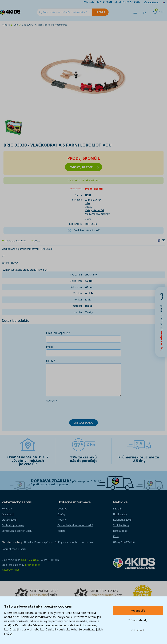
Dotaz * (51, 361)
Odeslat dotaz (83, 423)
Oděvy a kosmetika (124, 542)
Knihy (116, 536)
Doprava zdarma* (51, 481)
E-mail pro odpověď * (58, 333)
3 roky (89, 207)
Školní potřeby (121, 525)
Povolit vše (138, 610)
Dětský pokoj (121, 531)
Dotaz (37, 241)
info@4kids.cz (32, 565)
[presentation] (73, 410)
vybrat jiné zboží (85, 167)
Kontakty (7, 509)
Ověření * (52, 401)
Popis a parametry (15, 241)
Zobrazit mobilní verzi (14, 549)
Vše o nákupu (151, 2)
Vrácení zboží (9, 520)
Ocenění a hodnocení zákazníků (75, 525)
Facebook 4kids (11, 570)
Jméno (50, 347)
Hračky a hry (120, 514)
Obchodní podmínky (13, 525)
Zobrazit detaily (138, 620)
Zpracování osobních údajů (17, 531)
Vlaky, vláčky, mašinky (98, 214)
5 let (88, 203)
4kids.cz (6, 25)
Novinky (62, 520)
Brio (16, 25)
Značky (61, 514)
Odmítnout (138, 630)
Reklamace (8, 514)
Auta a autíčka (93, 200)
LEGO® (117, 509)
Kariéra (61, 531)
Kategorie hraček (95, 210)
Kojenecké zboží (122, 520)
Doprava (62, 509)
